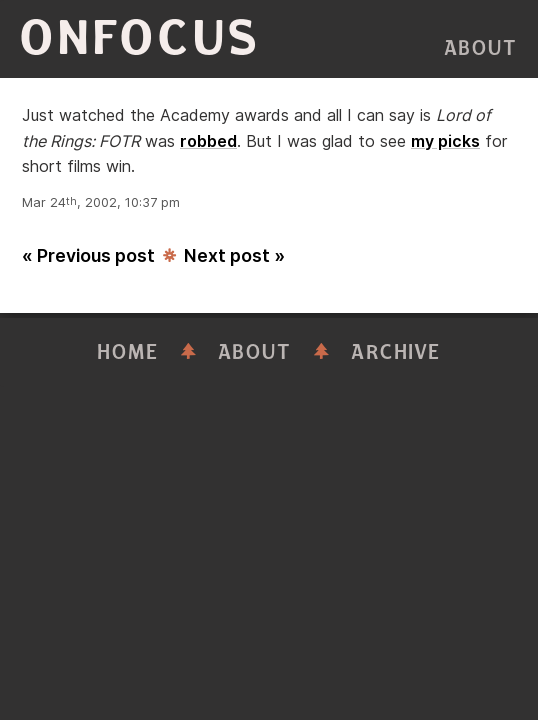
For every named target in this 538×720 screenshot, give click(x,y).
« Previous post (88, 255)
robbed (208, 141)
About (481, 48)
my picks (445, 141)
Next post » (234, 255)
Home (128, 352)
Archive (396, 352)
